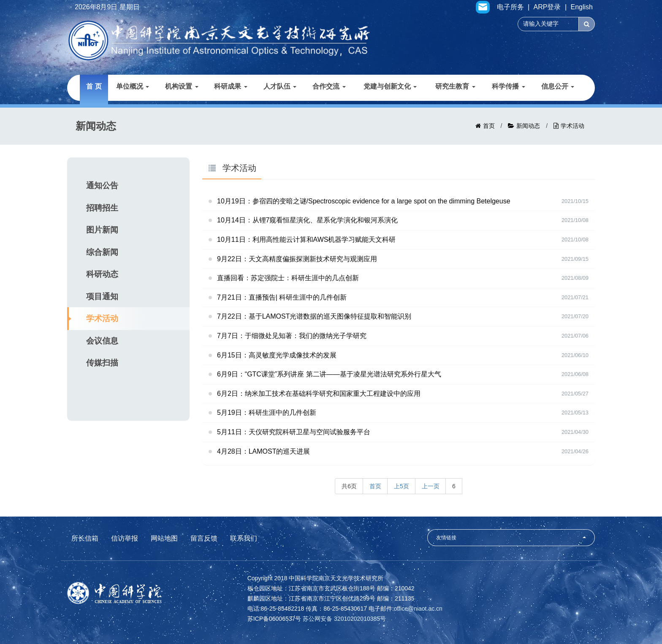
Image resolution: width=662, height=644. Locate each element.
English (582, 7)
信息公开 (558, 86)
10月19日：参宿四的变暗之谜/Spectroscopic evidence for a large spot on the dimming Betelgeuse (364, 201)
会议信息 (102, 341)
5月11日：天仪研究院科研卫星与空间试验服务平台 (294, 432)
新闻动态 (528, 126)
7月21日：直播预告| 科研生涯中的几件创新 (282, 297)
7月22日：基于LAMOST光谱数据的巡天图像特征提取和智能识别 (314, 316)
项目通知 (102, 296)
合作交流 (329, 86)
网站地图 (164, 538)
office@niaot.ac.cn (418, 609)
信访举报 (125, 538)
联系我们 (244, 538)
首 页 (94, 86)
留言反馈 (204, 538)
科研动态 (102, 274)
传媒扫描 (102, 363)
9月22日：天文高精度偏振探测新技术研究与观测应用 (297, 259)
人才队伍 (280, 86)
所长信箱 (85, 538)
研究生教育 (455, 86)
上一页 (431, 486)
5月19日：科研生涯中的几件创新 (267, 413)
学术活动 (572, 126)
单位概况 (133, 86)
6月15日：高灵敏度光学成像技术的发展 (277, 355)
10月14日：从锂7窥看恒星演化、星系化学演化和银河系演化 (308, 220)
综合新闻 (102, 252)
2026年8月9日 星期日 (107, 7)
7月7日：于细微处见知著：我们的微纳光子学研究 (292, 336)
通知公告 (102, 185)
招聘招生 (102, 208)
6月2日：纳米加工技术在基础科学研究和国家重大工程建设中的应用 (319, 394)
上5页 (402, 486)
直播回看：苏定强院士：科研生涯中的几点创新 (288, 278)
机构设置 (182, 86)
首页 (489, 126)
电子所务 (510, 7)
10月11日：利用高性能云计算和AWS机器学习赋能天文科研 (306, 239)
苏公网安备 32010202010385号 (344, 619)
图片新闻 (102, 230)
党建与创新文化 (390, 86)
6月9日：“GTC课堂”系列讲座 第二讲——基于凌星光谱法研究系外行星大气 (329, 374)
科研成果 (231, 86)
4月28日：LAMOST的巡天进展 (263, 451)
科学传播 (508, 86)
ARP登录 (547, 7)
